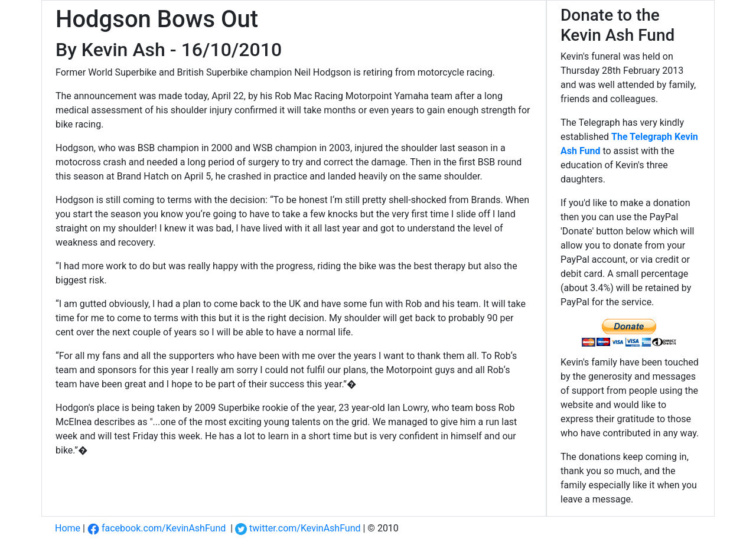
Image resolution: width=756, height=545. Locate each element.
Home (68, 528)
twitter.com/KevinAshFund (298, 528)
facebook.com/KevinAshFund (157, 528)
